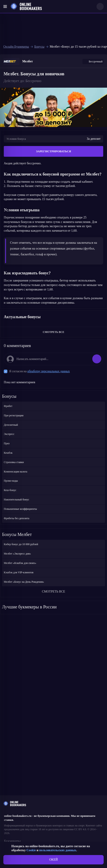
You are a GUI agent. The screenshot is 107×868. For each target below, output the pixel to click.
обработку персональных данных (49, 371)
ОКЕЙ (53, 860)
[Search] (100, 6)
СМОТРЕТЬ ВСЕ (53, 332)
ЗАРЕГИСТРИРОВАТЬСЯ (53, 151)
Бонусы (39, 47)
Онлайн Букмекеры (16, 47)
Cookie (31, 850)
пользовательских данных (58, 850)
